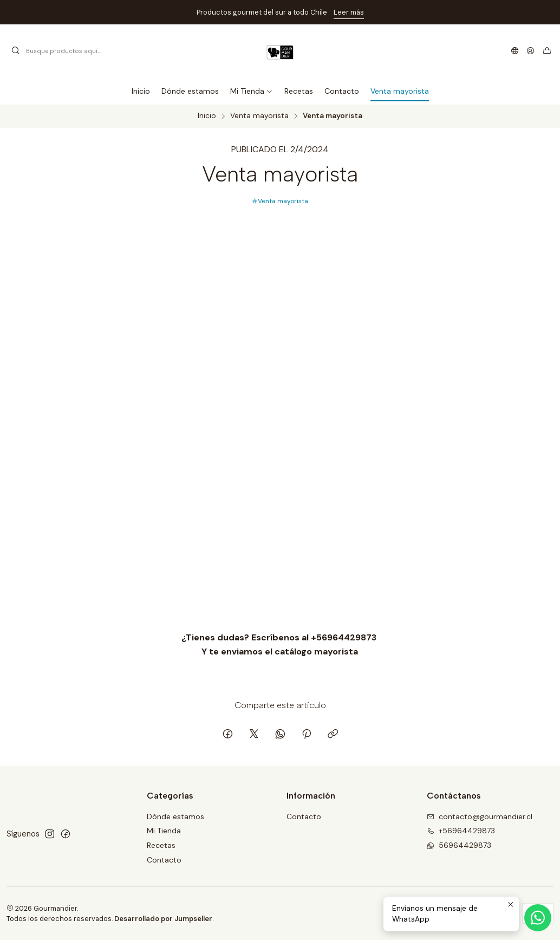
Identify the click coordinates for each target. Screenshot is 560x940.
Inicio (207, 116)
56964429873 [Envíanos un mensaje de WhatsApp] (459, 845)
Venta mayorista (259, 116)
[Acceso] (530, 51)
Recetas (161, 845)
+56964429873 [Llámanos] (461, 831)
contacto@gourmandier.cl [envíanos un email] (480, 816)
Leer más (349, 12)
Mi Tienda (164, 831)
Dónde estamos (175, 816)
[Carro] (547, 51)
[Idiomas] (515, 51)
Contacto (164, 860)
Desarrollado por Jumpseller (163, 919)
